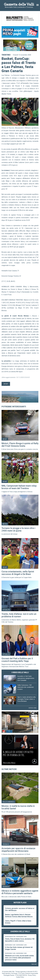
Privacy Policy (32, 975)
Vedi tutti (34, 964)
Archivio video (33, 708)
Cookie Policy (20, 977)
